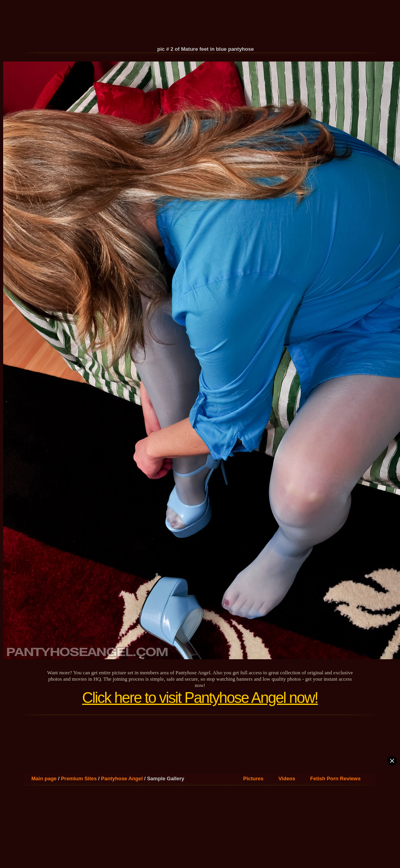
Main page (44, 779)
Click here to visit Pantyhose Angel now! (200, 698)
